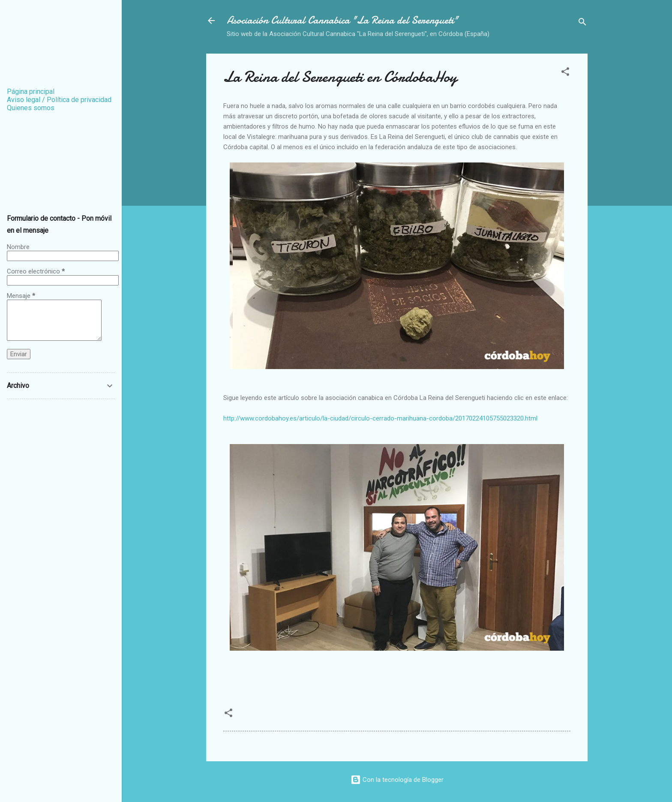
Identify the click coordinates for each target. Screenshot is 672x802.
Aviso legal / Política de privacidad (59, 100)
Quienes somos (31, 108)
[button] (565, 73)
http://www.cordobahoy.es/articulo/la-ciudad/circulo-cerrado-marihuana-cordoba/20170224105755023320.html (380, 418)
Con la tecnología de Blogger (397, 780)
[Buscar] (582, 23)
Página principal (31, 92)
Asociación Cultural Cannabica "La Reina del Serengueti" (342, 20)
